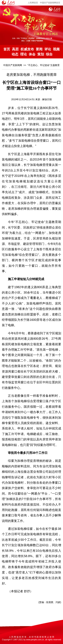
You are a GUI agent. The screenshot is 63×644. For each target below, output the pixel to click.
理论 (24, 54)
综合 (49, 54)
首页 (7, 49)
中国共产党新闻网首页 (50, 3)
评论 (48, 49)
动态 (15, 54)
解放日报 (47, 99)
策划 (41, 54)
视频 (56, 49)
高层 (15, 49)
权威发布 (27, 49)
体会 (32, 54)
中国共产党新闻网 (13, 65)
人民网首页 (33, 3)
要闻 (39, 49)
